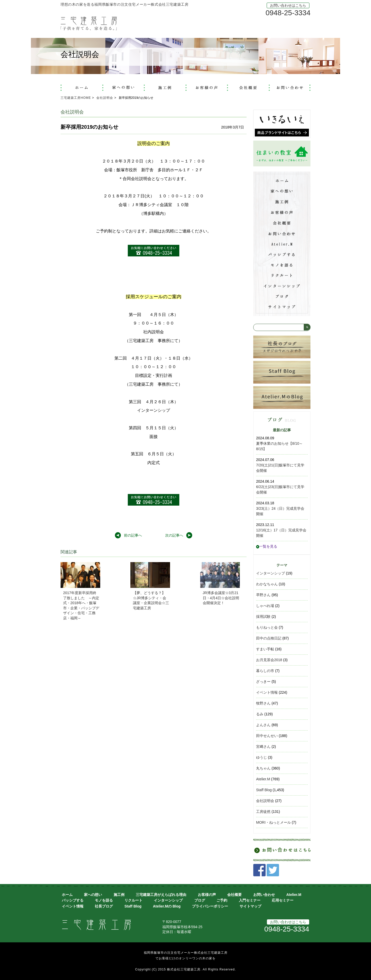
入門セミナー (250, 900)
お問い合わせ (264, 895)
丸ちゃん (263, 768)
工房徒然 (263, 812)
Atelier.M (263, 779)
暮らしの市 (265, 671)
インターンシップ (271, 573)
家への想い (93, 895)
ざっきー (263, 682)
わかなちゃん (267, 584)
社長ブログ (104, 906)
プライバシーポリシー (210, 906)
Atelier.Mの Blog (167, 906)
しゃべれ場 (265, 606)
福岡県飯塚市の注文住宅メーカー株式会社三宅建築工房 (186, 953)
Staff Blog (264, 790)
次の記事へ (174, 535)
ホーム (67, 895)
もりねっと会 (267, 627)
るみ (260, 714)
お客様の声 (207, 895)
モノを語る (104, 900)
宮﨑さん (263, 747)
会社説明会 (265, 801)
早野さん (263, 595)
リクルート (133, 900)
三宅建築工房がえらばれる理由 (161, 895)
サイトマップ (250, 906)
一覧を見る (267, 546)
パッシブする (73, 900)
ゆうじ (262, 757)
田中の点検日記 (269, 638)
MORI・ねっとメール (273, 822)
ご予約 (222, 900)
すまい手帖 (265, 649)
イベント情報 (267, 692)
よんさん (263, 725)
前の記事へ (133, 535)
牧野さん (263, 703)
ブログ (200, 900)
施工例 (119, 895)
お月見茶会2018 (269, 660)
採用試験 (263, 617)
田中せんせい (267, 736)
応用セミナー (283, 900)
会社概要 (234, 895)
